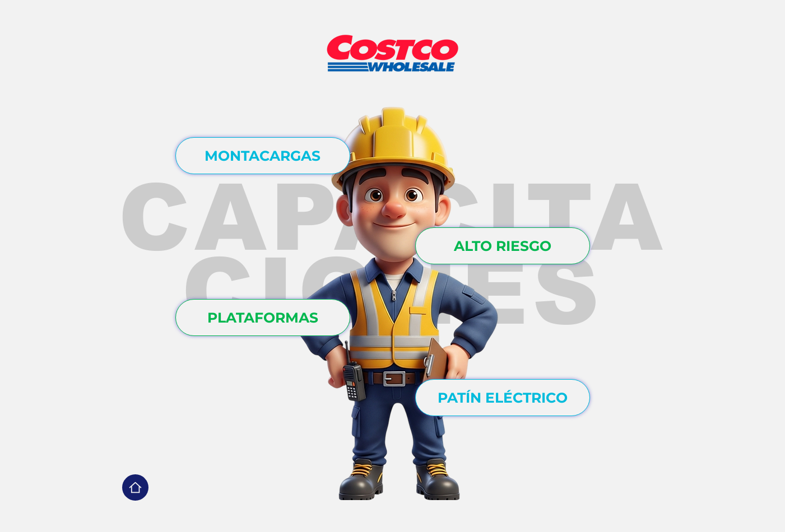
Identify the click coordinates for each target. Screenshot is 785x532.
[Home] (135, 487)
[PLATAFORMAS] (263, 318)
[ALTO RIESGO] (503, 246)
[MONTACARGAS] (263, 156)
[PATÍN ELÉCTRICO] (503, 398)
